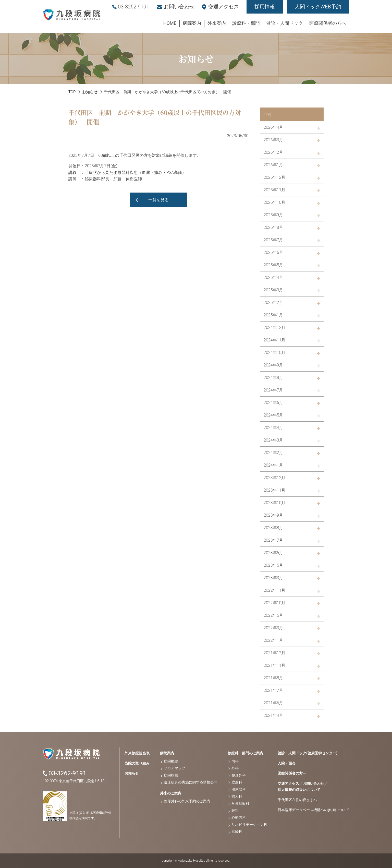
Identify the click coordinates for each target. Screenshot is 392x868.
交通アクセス (224, 7)
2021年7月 (273, 690)
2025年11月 (274, 190)
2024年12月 (274, 328)
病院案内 (167, 753)
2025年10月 (274, 202)
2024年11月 (274, 340)
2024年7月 (273, 390)
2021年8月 (273, 678)
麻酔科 (237, 831)
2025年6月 (273, 252)
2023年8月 (273, 528)
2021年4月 (273, 715)
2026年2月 (273, 152)
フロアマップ (175, 768)
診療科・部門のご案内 (246, 753)
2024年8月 (273, 378)
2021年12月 (274, 653)
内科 (235, 761)
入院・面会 (287, 763)
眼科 (235, 811)
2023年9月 (273, 515)
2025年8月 (273, 227)
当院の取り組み (137, 763)
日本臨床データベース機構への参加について (313, 810)
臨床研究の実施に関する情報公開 (191, 782)
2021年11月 (274, 665)
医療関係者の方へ (292, 773)
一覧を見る (158, 200)
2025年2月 (273, 302)
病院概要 (171, 761)
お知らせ (90, 92)
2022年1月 (273, 640)
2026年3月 (273, 140)
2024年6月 (273, 403)
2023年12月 (274, 478)
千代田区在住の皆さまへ (297, 800)
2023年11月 (274, 490)
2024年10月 (274, 353)
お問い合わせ (179, 7)
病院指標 (171, 775)
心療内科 (239, 817)
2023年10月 (274, 503)
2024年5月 (273, 415)
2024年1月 (273, 465)
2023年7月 (273, 540)
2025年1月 (273, 315)
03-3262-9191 (133, 7)
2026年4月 (273, 127)
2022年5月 (273, 615)
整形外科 (239, 775)
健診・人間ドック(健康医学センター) (308, 753)
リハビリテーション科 (249, 825)
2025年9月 (273, 215)
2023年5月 (273, 565)
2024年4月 (273, 428)
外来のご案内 (171, 793)
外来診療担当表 (137, 753)
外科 (235, 768)
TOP (72, 92)
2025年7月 (273, 240)
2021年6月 (273, 703)
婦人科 (237, 796)
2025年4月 (273, 277)
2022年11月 (274, 590)
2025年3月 (273, 290)
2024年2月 (273, 453)
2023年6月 (273, 553)
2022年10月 (274, 603)
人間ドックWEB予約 (318, 7)
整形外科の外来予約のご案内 (187, 801)
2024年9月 (273, 365)
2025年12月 (274, 177)
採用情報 (265, 7)
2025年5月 (273, 265)
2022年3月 (273, 628)
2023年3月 (273, 578)
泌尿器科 (239, 789)
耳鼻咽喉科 (240, 803)
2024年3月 (273, 440)
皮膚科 (237, 782)
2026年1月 (273, 165)
